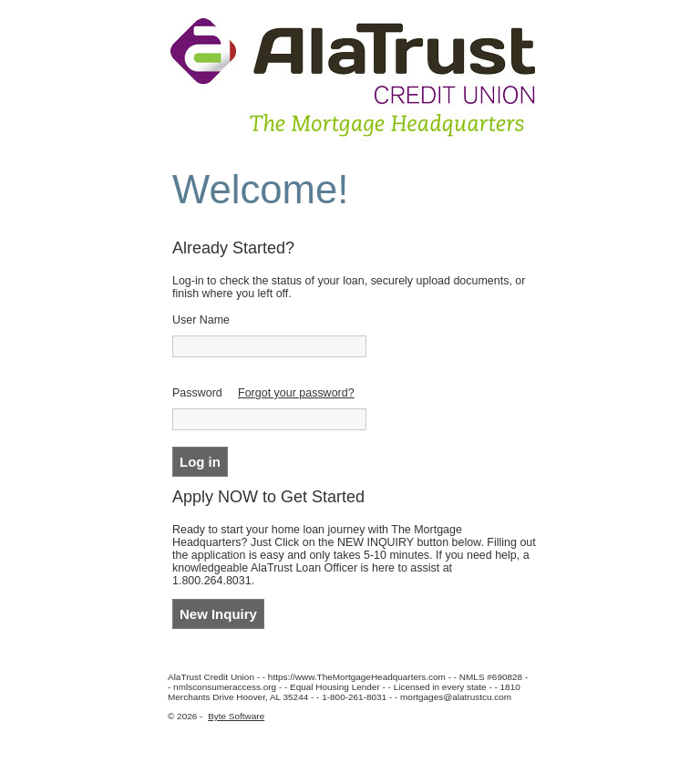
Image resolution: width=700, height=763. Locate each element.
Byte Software (236, 716)
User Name (201, 320)
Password (197, 393)
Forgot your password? (296, 393)
